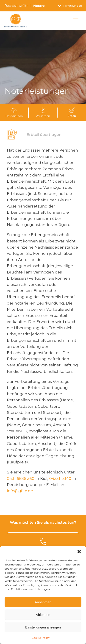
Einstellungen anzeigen (43, 627)
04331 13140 (60, 478)
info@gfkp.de (20, 491)
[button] (79, 552)
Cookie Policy (41, 638)
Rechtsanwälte (17, 6)
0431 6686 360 (21, 478)
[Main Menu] (76, 21)
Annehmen (43, 602)
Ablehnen (43, 615)
